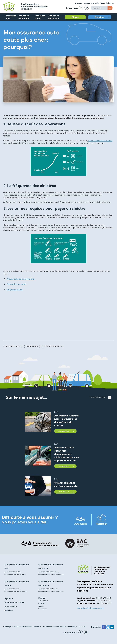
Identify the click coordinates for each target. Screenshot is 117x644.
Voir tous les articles (100, 397)
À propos (79, 3)
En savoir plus (63, 431)
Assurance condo (40, 17)
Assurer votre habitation (49, 572)
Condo (41, 606)
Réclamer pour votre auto (15, 574)
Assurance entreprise (54, 17)
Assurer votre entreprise (49, 589)
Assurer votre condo (13, 589)
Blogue (75, 17)
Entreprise (43, 609)
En (113, 3)
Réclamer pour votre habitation (51, 574)
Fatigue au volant (15, 289)
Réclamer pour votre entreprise (51, 591)
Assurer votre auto (12, 572)
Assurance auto (11, 17)
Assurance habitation (24, 17)
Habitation (102, 524)
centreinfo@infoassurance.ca (91, 608)
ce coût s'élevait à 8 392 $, (101, 141)
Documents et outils (91, 3)
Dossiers (100, 17)
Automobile (81, 524)
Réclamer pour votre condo (16, 591)
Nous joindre (106, 3)
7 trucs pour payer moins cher (21, 279)
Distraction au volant (16, 284)
